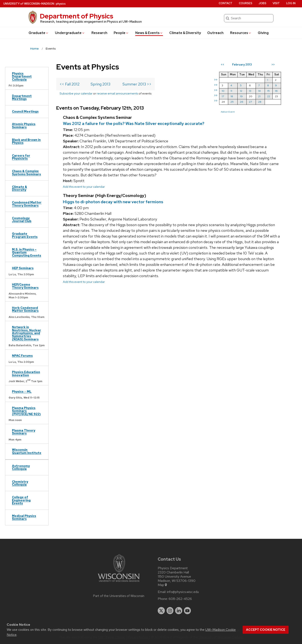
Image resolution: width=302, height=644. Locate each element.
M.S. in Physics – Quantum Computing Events (27, 252)
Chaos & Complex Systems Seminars (26, 172)
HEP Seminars (23, 268)
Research (99, 33)
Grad (39, 33)
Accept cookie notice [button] (266, 630)
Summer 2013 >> (137, 84)
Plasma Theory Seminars (24, 432)
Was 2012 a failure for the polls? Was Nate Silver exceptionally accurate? (134, 123)
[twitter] (161, 611)
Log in (291, 3)
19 (241, 96)
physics (61, 4)
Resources (241, 33)
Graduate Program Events (25, 235)
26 (242, 102)
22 (269, 96)
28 (260, 102)
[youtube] (187, 611)
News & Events (149, 33)
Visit (276, 3)
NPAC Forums (22, 356)
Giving (263, 33)
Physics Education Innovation (26, 373)
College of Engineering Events (21, 500)
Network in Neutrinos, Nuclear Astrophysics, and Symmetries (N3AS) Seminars (27, 333)
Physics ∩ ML (22, 392)
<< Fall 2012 (70, 84)
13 (250, 91)
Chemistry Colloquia (20, 483)
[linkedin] (179, 611)
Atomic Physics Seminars (24, 125)
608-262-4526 (180, 599)
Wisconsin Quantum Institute (27, 451)
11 (231, 91)
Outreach (215, 33)
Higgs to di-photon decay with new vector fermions (113, 202)
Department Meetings (22, 97)
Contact (226, 3)
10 (223, 91)
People (121, 33)
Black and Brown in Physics (26, 141)
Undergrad (70, 33)
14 (259, 91)
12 (241, 91)
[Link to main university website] (119, 583)
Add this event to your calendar (84, 187)
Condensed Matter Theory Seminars (27, 204)
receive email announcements (117, 93)
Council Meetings (25, 111)
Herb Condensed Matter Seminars (25, 309)
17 (223, 96)
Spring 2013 (100, 84)
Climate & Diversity (185, 33)
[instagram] (170, 611)
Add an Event (228, 112)
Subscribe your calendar (76, 93)
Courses (246, 3)
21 (259, 96)
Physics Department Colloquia (22, 76)
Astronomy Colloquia (21, 467)
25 (232, 102)
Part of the (119, 596)
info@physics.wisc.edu (183, 592)
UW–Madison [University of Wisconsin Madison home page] (29, 4)
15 (268, 91)
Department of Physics (77, 16)
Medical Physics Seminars (24, 517)
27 (250, 102)
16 (276, 91)
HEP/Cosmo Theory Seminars (25, 286)
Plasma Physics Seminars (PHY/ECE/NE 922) (26, 411)
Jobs (262, 3)
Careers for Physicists (21, 157)
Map (163, 585)
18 (232, 96)
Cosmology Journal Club (22, 220)
